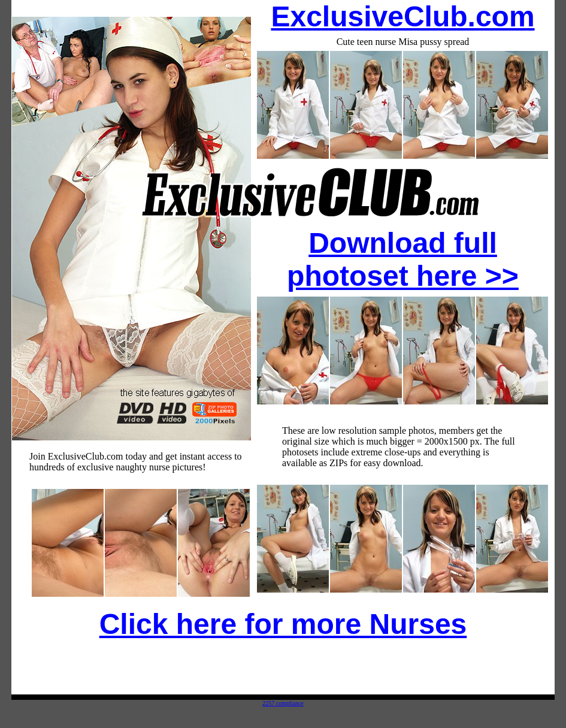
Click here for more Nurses (283, 624)
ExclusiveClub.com (402, 16)
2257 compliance (283, 703)
